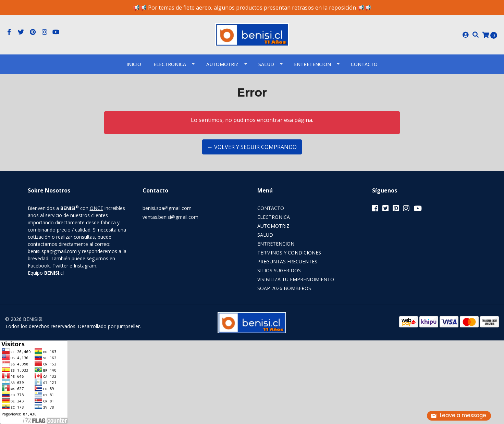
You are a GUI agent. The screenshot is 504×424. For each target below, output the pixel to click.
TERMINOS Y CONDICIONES (289, 253)
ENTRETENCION (312, 64)
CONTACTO (271, 208)
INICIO (134, 64)
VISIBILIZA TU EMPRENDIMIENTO (296, 279)
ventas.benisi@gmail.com (170, 217)
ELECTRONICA (170, 64)
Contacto (364, 64)
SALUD (266, 64)
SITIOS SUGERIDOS (279, 270)
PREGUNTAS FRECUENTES (287, 261)
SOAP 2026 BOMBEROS (284, 288)
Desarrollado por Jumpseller (109, 326)
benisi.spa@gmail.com (167, 208)
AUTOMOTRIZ (222, 64)
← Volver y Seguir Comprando (252, 147)
